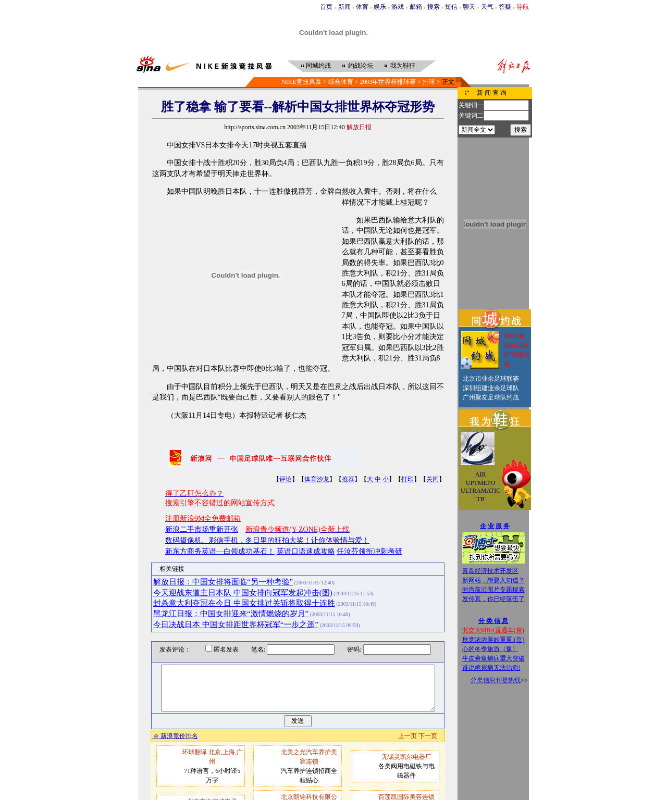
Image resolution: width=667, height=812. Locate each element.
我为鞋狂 (403, 66)
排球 (429, 82)
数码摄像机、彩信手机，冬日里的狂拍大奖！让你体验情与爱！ (267, 540)
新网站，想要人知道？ (493, 580)
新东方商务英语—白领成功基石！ (220, 551)
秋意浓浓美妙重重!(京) (493, 640)
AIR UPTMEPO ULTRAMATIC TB (480, 487)
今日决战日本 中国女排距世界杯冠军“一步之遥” (236, 624)
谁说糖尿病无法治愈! (491, 668)
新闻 (344, 7)
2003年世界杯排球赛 (388, 82)
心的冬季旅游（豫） (490, 649)
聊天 (469, 7)
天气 (487, 7)
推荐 (348, 479)
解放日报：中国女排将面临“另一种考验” (223, 582)
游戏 (398, 7)
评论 (286, 479)
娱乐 (380, 7)
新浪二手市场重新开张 (202, 529)
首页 (326, 7)
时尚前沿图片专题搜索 (493, 590)
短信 (451, 7)
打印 (407, 479)
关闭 (433, 479)
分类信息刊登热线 (496, 680)
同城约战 (318, 66)
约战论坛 (361, 66)
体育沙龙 (317, 479)
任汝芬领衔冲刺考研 (369, 551)
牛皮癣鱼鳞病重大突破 (493, 658)
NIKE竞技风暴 (301, 82)
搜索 (434, 7)
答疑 (505, 7)
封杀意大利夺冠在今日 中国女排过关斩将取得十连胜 (244, 603)
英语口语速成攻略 (306, 551)
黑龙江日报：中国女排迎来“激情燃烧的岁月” (231, 614)
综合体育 (341, 82)
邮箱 (416, 7)
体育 (362, 7)
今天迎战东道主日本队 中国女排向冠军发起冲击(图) (243, 593)
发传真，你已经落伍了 (493, 599)
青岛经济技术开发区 (490, 571)
